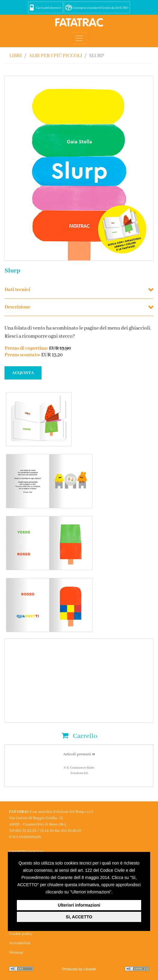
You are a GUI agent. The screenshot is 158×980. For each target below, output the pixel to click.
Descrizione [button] (17, 307)
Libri (16, 56)
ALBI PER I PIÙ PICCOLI (56, 56)
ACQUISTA (23, 373)
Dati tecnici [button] (17, 290)
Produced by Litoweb (79, 969)
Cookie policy (21, 934)
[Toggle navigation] (79, 38)
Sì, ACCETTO (79, 917)
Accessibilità (20, 943)
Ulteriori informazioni (79, 905)
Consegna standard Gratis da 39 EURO (100, 8)
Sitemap (16, 952)
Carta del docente (48, 8)
